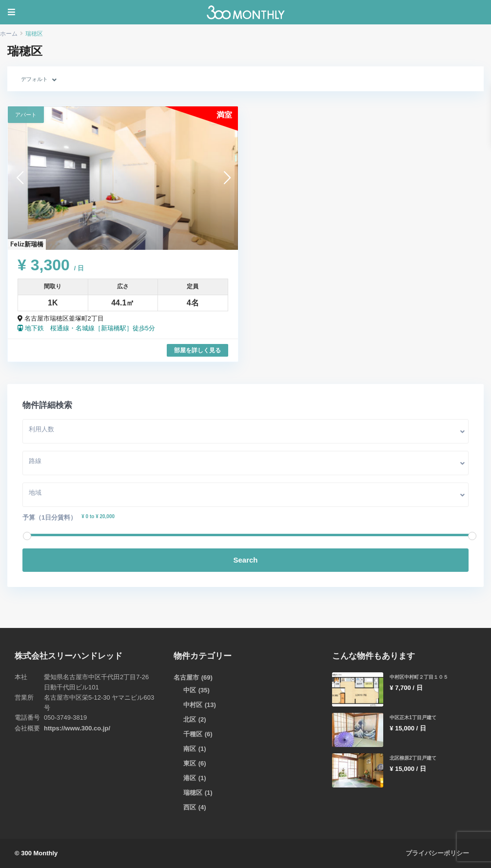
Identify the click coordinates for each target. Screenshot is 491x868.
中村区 (193, 705)
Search (245, 560)
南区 (190, 749)
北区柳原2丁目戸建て (415, 758)
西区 (190, 807)
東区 (190, 763)
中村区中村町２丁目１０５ (422, 677)
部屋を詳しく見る (197, 350)
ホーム (9, 34)
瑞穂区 (193, 793)
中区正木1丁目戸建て (415, 717)
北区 (190, 719)
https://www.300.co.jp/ (77, 728)
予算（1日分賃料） (49, 517)
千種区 (193, 734)
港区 (190, 778)
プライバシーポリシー (437, 853)
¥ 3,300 (51, 265)
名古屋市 (186, 677)
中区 (190, 690)
